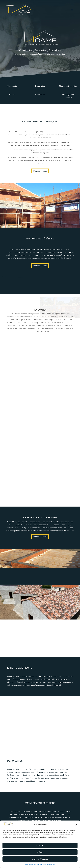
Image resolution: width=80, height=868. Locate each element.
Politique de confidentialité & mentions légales (40, 865)
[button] (76, 825)
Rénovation (40, 86)
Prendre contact (40, 171)
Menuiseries (40, 95)
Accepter (40, 845)
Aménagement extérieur (68, 96)
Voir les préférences (40, 859)
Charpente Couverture (68, 86)
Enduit (12, 95)
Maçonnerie (12, 86)
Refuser (40, 852)
